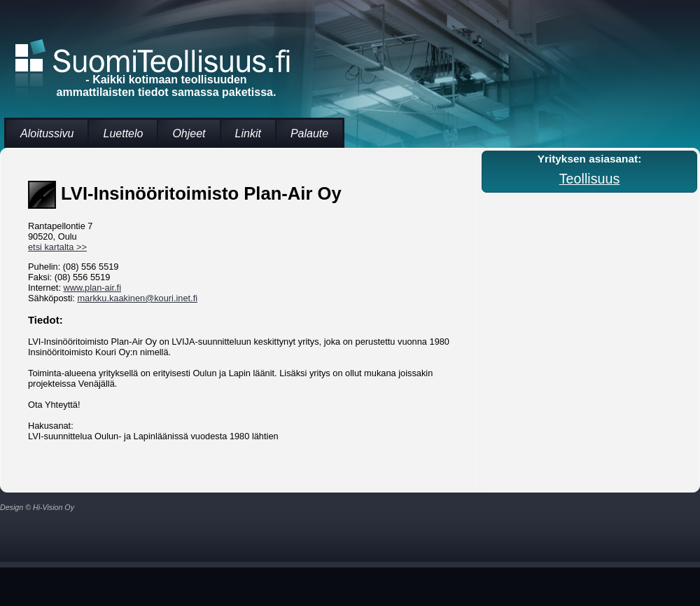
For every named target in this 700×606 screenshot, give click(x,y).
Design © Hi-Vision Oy (37, 507)
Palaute (309, 133)
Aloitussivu (47, 133)
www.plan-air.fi (93, 288)
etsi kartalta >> (57, 247)
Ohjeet (189, 133)
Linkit (248, 133)
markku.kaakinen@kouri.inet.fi (137, 298)
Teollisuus (590, 179)
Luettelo (123, 133)
